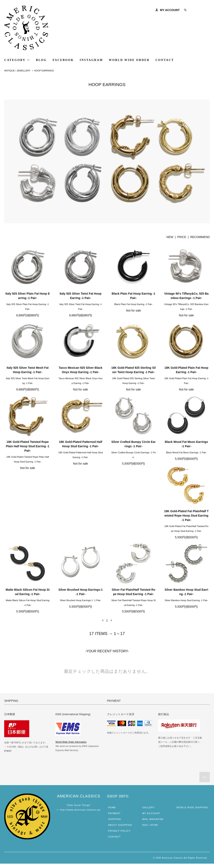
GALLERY (148, 812)
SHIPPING (115, 824)
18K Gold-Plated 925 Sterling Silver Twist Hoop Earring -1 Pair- (133, 370)
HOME (112, 812)
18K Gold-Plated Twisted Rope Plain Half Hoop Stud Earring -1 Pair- (28, 446)
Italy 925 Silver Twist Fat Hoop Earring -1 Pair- (80, 296)
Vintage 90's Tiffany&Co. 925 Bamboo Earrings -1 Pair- (186, 296)
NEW (170, 237)
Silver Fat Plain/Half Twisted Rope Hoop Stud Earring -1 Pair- (186, 523)
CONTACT (165, 60)
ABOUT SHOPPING (120, 829)
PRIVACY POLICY (119, 835)
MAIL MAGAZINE (153, 824)
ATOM (154, 829)
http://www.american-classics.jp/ (80, 814)
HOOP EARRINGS (44, 71)
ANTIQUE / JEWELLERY (17, 71)
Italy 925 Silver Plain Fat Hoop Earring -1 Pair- (28, 296)
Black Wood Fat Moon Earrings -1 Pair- (187, 444)
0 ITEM (200, 10)
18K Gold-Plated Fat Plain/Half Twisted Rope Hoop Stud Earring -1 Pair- (28, 525)
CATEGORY (17, 60)
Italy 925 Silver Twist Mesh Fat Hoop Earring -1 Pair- (28, 370)
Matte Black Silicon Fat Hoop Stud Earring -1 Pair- (80, 523)
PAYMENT (114, 818)
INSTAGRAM (91, 60)
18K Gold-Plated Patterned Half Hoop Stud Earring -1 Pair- (81, 444)
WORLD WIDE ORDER (129, 60)
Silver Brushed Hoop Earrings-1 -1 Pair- (134, 523)
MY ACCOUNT (170, 10)
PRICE (182, 237)
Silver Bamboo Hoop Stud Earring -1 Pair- (28, 601)
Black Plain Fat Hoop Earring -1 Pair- (133, 296)
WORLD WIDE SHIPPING (192, 812)
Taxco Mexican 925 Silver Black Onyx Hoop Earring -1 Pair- (81, 370)
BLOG (41, 60)
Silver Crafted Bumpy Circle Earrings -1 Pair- (134, 444)
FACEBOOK (63, 60)
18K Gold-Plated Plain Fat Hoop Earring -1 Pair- (186, 370)
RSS (145, 829)
